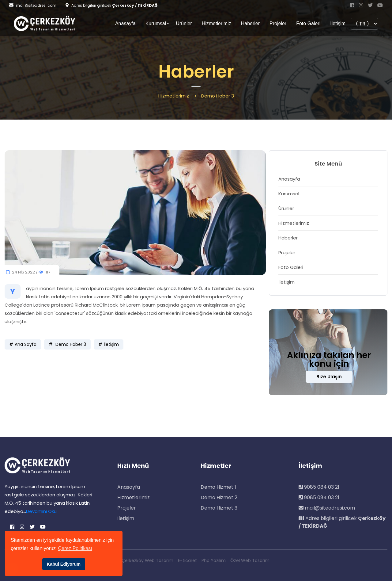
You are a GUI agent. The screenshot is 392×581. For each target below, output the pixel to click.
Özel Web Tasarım (250, 560)
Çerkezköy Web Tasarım (147, 560)
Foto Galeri (308, 23)
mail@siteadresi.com (33, 5)
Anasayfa (125, 23)
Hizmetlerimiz (217, 23)
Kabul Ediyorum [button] (64, 564)
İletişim (338, 23)
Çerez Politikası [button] (75, 548)
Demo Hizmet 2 (219, 497)
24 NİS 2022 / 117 (28, 272)
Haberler (250, 23)
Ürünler (184, 23)
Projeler (278, 23)
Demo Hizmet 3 (219, 508)
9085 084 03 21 (319, 487)
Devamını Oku (41, 511)
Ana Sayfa (26, 344)
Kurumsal (156, 23)
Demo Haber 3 (70, 344)
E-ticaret (187, 560)
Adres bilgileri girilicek (342, 522)
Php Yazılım (214, 560)
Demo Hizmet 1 (218, 487)
